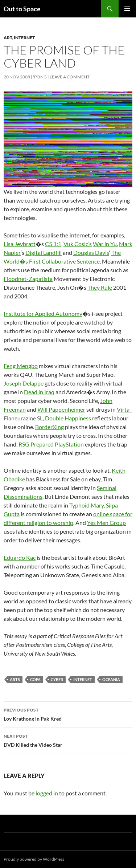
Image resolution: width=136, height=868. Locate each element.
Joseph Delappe (24, 383)
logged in (47, 793)
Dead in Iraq (39, 392)
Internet (24, 38)
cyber (57, 679)
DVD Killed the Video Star (68, 740)
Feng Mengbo (21, 366)
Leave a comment (70, 77)
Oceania (111, 679)
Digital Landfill (44, 252)
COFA (35, 679)
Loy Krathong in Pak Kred (68, 714)
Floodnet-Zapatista (28, 279)
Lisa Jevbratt (20, 244)
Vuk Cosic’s (78, 244)
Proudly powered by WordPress (34, 859)
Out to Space (22, 9)
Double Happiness (68, 418)
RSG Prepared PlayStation (51, 444)
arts (15, 679)
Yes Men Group (106, 523)
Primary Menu (127, 9)
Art (8, 38)
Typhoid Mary (86, 505)
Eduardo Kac (20, 557)
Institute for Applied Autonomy (43, 313)
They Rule (100, 287)
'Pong (40, 77)
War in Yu (105, 244)
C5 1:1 (53, 244)
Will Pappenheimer (61, 409)
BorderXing (50, 427)
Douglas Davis (91, 252)
